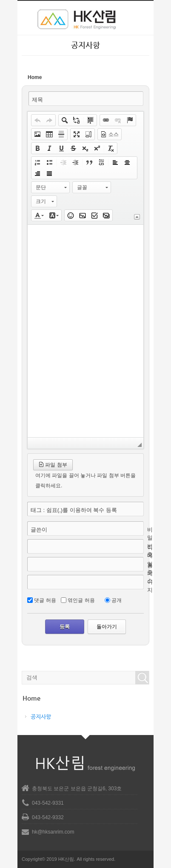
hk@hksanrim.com (53, 832)
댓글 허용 (45, 600)
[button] (37, 120)
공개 (117, 600)
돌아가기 (107, 627)
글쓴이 (39, 530)
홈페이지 (150, 578)
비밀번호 (150, 542)
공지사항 (41, 717)
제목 (37, 100)
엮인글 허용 (81, 600)
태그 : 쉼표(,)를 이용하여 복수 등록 (74, 510)
